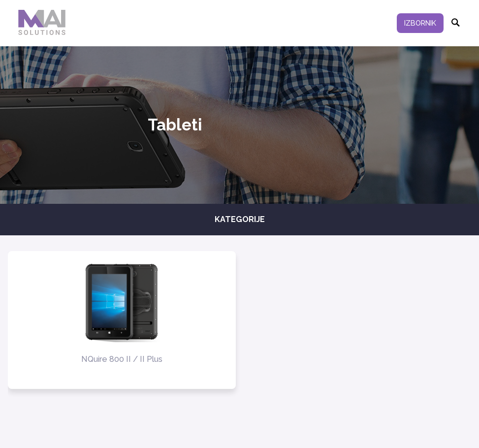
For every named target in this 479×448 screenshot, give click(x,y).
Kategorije (240, 219)
